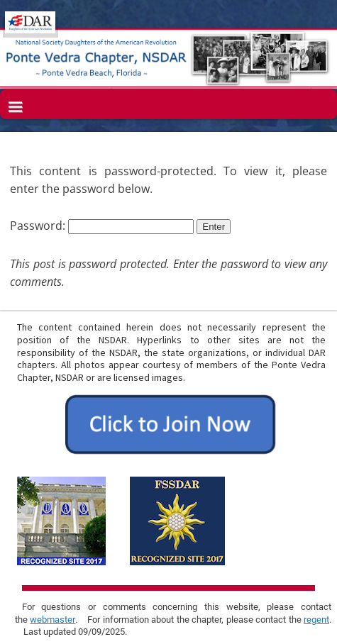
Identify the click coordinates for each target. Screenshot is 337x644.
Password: (102, 226)
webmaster (53, 620)
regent (316, 620)
